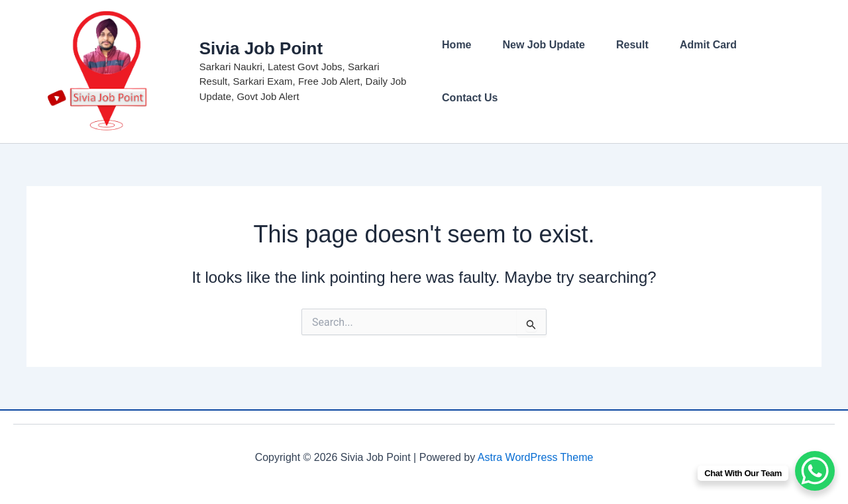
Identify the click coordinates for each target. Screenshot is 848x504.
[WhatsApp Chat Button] (815, 471)
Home (456, 45)
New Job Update (544, 45)
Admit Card (708, 45)
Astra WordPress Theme (536, 457)
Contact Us (470, 98)
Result (632, 45)
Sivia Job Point (261, 48)
